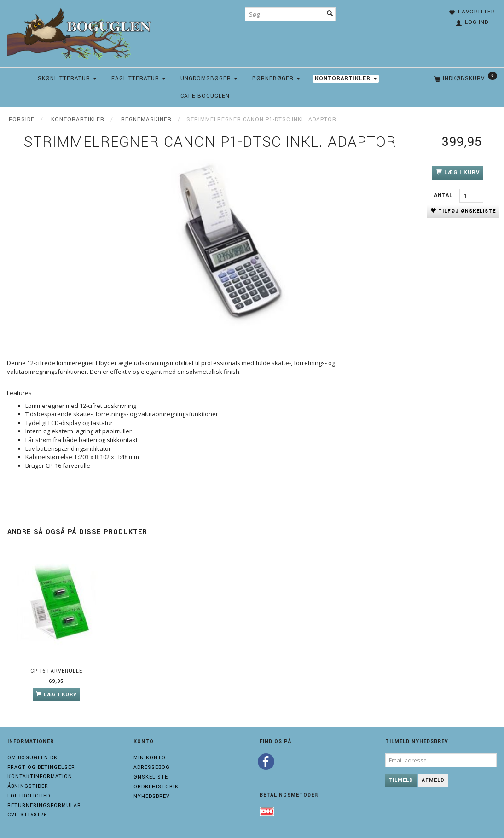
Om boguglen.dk (32, 758)
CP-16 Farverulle (56, 671)
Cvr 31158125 (27, 815)
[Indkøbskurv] (465, 79)
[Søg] (330, 14)
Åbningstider (28, 786)
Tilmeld (401, 780)
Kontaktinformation (40, 777)
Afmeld (433, 780)
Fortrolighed (29, 796)
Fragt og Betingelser (41, 767)
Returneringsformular (44, 806)
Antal (444, 195)
